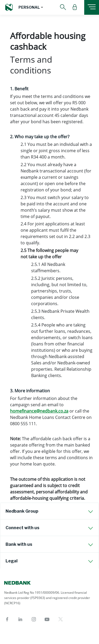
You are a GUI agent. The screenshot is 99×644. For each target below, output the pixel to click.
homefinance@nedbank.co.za (39, 411)
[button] (31, 7)
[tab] (49, 511)
